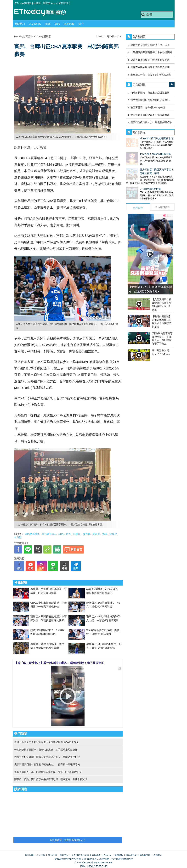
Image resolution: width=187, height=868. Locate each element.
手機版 (37, 3)
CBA (61, 534)
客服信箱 (96, 855)
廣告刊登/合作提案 (80, 855)
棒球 (48, 24)
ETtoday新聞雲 (23, 3)
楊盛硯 (113, 534)
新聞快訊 (20, 24)
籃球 (57, 24)
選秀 (68, 534)
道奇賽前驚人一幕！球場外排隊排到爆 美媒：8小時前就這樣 (48, 772)
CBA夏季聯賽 (32, 534)
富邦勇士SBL (49, 534)
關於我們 (52, 855)
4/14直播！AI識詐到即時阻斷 (142, 151)
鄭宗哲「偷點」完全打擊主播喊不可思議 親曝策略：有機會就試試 (51, 779)
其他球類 (69, 24)
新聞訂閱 (64, 3)
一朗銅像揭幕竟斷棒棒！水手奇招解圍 (151, 52)
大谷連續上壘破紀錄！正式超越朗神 (150, 115)
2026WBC (35, 24)
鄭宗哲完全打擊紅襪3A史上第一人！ (150, 45)
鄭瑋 (105, 534)
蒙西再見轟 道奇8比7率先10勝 (148, 107)
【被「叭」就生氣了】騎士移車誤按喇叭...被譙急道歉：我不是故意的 (59, 663)
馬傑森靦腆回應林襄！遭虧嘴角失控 (150, 67)
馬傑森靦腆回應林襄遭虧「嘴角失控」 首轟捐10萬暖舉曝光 (47, 764)
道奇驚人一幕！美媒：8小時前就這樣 (151, 75)
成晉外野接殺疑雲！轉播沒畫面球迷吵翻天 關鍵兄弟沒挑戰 (47, 757)
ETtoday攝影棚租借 (137, 182)
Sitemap (108, 855)
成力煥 (87, 534)
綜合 (81, 24)
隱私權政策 (131, 855)
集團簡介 (64, 855)
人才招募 (41, 855)
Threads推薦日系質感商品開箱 (143, 138)
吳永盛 (96, 534)
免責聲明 (158, 855)
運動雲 (43, 13)
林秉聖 (18, 537)
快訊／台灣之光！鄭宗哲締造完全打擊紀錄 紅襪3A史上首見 (46, 742)
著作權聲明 (145, 855)
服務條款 (119, 855)
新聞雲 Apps (50, 3)
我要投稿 (29, 855)
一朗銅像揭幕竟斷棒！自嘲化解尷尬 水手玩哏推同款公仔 (46, 750)
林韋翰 (77, 534)
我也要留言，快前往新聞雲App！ (68, 840)
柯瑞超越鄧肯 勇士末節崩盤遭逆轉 (150, 93)
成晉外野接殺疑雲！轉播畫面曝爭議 (150, 60)
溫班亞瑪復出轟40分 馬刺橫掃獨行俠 (151, 122)
